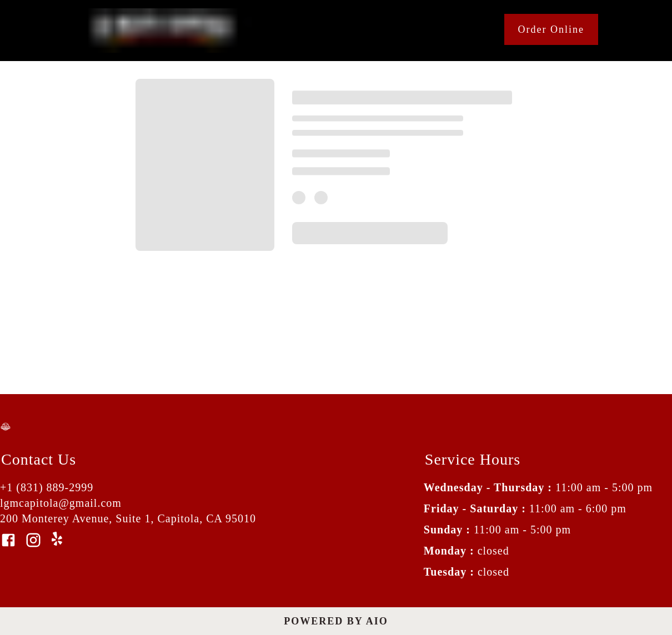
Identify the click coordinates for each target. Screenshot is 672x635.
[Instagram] (33, 541)
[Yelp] (58, 542)
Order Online (551, 29)
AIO (377, 621)
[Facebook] (8, 541)
